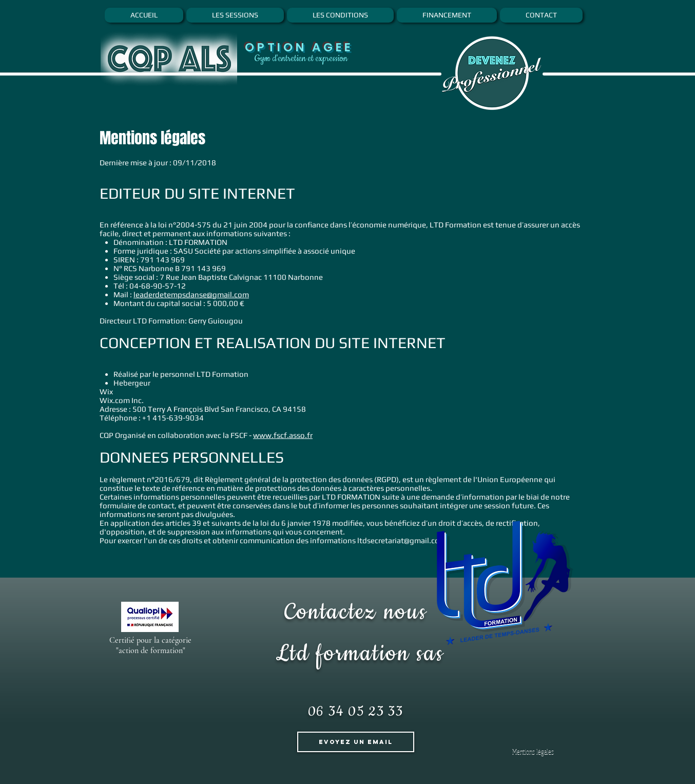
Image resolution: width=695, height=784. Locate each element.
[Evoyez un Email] (356, 742)
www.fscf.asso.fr (283, 435)
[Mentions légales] (533, 752)
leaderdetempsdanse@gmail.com (191, 294)
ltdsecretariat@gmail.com (402, 540)
